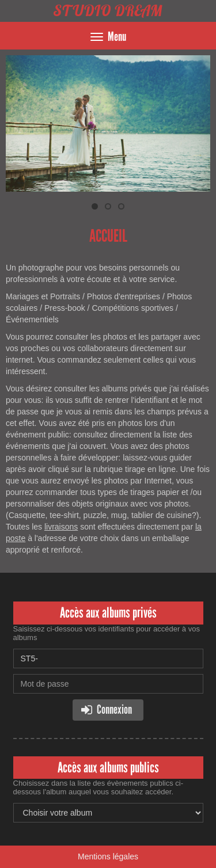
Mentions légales (108, 856)
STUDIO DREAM (108, 11)
